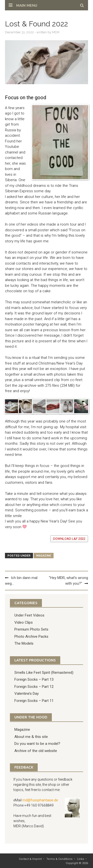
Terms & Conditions (59, 859)
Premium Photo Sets (31, 629)
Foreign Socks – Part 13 (34, 679)
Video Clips (24, 622)
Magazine (44, 556)
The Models (24, 643)
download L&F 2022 (69, 539)
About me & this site (31, 737)
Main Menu (27, 5)
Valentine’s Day (27, 694)
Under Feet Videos (29, 615)
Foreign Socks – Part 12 (34, 687)
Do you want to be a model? (37, 744)
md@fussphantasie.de (40, 800)
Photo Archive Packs (31, 637)
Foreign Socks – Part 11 (34, 701)
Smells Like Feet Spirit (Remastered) (44, 673)
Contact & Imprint (30, 859)
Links (81, 859)
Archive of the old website (36, 751)
